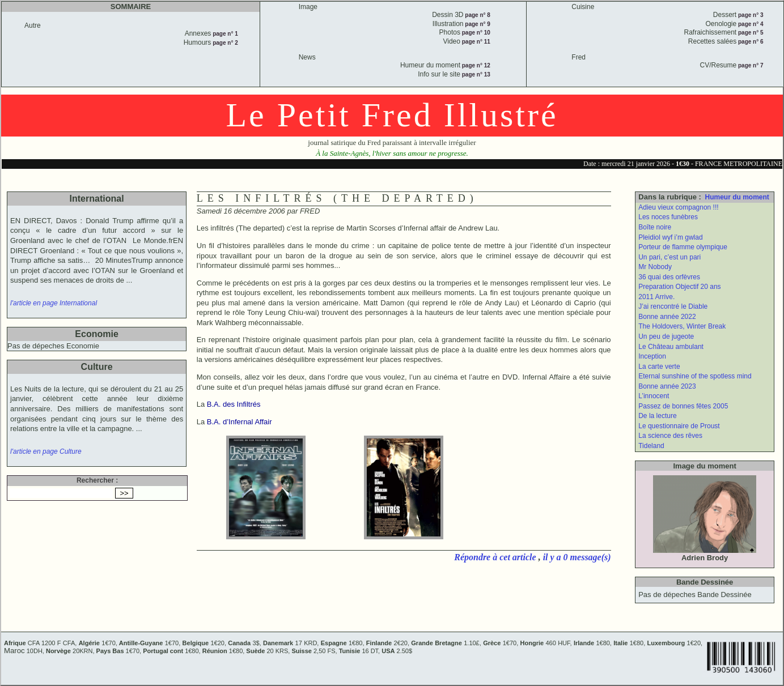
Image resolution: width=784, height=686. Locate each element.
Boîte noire (655, 227)
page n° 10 (475, 33)
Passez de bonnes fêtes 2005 (683, 406)
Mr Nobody (655, 267)
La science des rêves (670, 436)
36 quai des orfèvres (669, 277)
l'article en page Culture (46, 451)
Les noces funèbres (668, 217)
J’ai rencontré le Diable (673, 306)
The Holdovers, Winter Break (682, 326)
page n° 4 (750, 24)
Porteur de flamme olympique (683, 247)
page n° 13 (475, 74)
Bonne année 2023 (667, 386)
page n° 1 (224, 34)
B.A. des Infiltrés (234, 404)
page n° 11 (475, 42)
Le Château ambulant (671, 347)
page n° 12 (475, 65)
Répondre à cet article (496, 557)
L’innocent (654, 396)
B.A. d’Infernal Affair (240, 422)
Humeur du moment (737, 197)
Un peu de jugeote (666, 336)
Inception (652, 356)
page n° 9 (477, 24)
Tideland (651, 446)
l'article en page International (54, 303)
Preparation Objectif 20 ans (679, 287)
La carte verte (659, 367)
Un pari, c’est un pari (669, 257)
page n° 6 (750, 42)
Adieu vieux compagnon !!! (678, 207)
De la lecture (657, 416)
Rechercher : (97, 480)
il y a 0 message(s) (577, 557)
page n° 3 (750, 15)
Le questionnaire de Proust (679, 426)
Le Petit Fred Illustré (392, 115)
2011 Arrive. (656, 297)
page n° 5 (750, 33)
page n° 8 (477, 15)
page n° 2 (224, 43)
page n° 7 (750, 65)
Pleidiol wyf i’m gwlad (670, 237)
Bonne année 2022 (667, 317)
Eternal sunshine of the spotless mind (695, 376)
